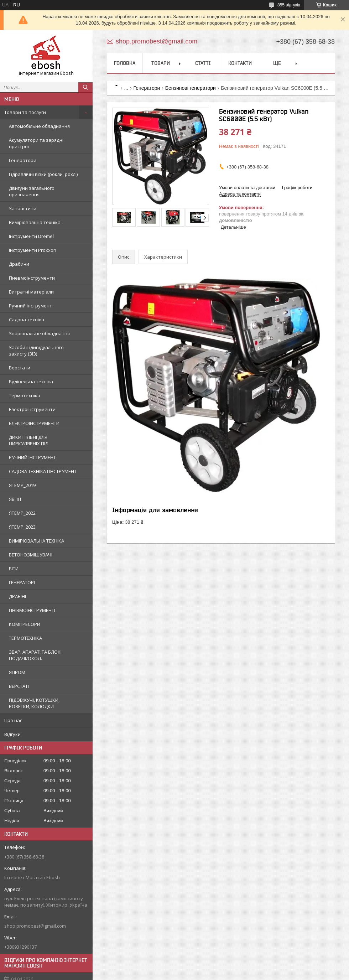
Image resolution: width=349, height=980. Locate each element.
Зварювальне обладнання (39, 333)
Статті (203, 63)
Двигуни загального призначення (32, 191)
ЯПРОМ (17, 672)
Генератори (23, 160)
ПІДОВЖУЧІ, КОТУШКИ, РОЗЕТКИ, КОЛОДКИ (34, 703)
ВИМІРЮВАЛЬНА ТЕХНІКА (37, 541)
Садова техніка (27, 320)
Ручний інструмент (30, 306)
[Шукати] (85, 87)
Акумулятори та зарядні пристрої (36, 143)
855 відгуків (289, 5)
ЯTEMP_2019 (22, 485)
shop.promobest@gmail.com (35, 926)
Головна (125, 63)
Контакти (240, 63)
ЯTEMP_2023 (22, 527)
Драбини (19, 264)
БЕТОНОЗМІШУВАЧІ (31, 555)
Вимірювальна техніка (35, 222)
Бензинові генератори (191, 88)
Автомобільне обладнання (39, 126)
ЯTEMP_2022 (22, 513)
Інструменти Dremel (31, 236)
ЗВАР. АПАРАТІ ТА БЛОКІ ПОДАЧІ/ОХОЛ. (35, 655)
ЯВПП (15, 499)
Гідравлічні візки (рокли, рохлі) (43, 174)
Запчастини (23, 208)
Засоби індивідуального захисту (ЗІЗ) (36, 351)
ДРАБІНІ (17, 596)
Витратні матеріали (31, 292)
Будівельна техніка (31, 382)
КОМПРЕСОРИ (25, 624)
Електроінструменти (32, 409)
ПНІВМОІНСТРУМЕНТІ (32, 610)
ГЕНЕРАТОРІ (22, 582)
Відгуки (12, 734)
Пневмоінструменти (32, 278)
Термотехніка (25, 395)
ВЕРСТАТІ (19, 686)
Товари (161, 63)
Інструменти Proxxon (33, 250)
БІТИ (14, 569)
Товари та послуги (25, 112)
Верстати (20, 368)
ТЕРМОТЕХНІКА (25, 638)
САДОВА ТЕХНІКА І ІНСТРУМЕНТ (43, 471)
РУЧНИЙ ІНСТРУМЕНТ (32, 457)
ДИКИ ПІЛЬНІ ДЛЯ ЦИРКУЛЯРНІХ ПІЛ (29, 440)
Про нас (13, 720)
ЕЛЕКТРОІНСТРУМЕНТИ (34, 423)
